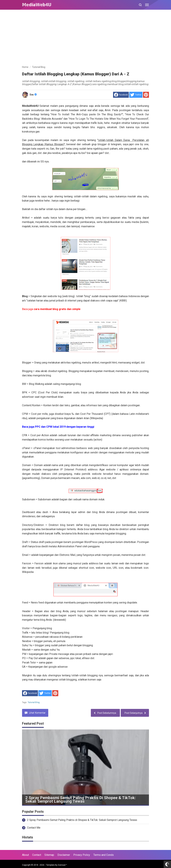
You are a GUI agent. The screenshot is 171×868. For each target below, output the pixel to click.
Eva (33, 95)
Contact (37, 855)
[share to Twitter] (136, 95)
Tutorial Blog (34, 702)
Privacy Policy (82, 855)
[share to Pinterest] (146, 95)
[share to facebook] (121, 95)
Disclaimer (64, 855)
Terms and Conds (104, 855)
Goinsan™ (62, 865)
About (25, 855)
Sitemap (49, 855)
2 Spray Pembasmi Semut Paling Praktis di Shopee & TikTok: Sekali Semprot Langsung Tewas (81, 800)
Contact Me (34, 828)
